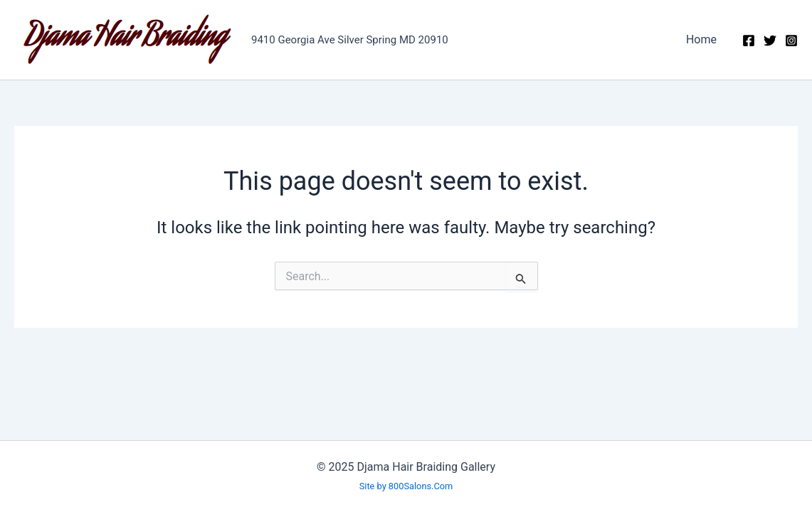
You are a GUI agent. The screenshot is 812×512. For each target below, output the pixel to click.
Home (701, 39)
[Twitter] (770, 41)
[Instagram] (791, 41)
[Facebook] (749, 41)
